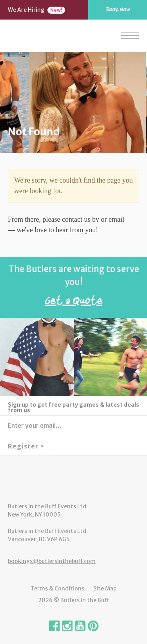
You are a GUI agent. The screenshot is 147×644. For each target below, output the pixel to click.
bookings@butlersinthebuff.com (52, 561)
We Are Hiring (36, 10)
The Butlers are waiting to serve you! (73, 288)
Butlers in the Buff (73, 479)
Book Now (118, 9)
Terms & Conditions (57, 588)
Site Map (105, 588)
